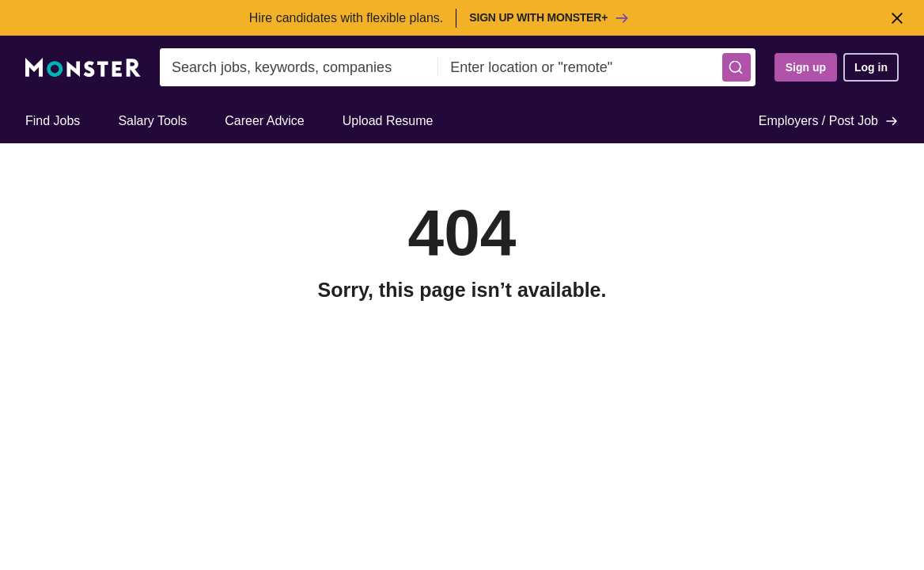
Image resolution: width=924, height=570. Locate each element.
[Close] (897, 18)
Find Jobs (53, 121)
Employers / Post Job (829, 121)
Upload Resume (388, 121)
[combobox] (299, 67)
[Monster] (83, 68)
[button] (737, 67)
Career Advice (265, 121)
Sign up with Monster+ (549, 18)
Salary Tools (152, 121)
